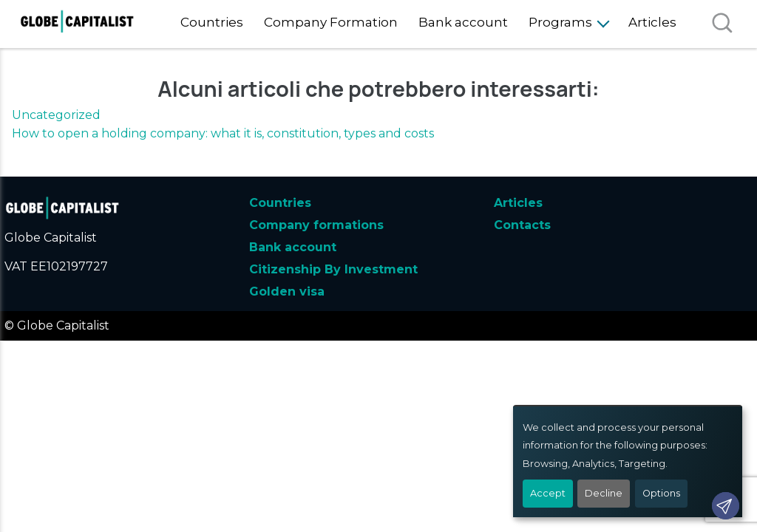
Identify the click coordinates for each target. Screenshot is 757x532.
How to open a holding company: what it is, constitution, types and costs (223, 133)
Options (661, 493)
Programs (560, 22)
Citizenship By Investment (333, 269)
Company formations (316, 225)
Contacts (522, 225)
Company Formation (331, 22)
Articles (652, 22)
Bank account (463, 22)
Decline (604, 493)
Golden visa (287, 291)
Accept (548, 493)
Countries (212, 22)
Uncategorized (56, 115)
